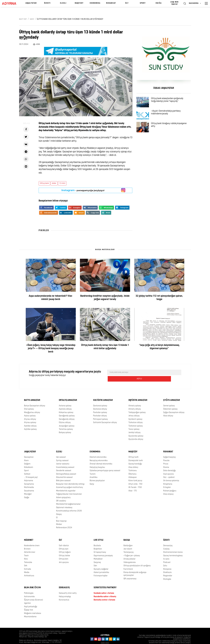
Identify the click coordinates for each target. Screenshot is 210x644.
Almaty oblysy (135, 403)
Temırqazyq (129, 546)
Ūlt (127, 3)
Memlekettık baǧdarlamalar (68, 498)
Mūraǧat (28, 488)
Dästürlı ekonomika (98, 451)
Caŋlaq (166, 543)
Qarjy (32, 19)
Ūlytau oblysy (65, 416)
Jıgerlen (27, 597)
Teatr (26, 549)
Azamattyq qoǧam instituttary (70, 481)
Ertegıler (167, 481)
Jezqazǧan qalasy (67, 419)
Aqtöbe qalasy (30, 423)
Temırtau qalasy (66, 423)
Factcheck (128, 563)
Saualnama (29, 484)
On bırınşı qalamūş (171, 474)
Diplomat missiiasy (64, 501)
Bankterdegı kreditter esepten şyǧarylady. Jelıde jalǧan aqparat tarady (105, 298)
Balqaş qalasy (65, 426)
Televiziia (28, 556)
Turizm (93, 468)
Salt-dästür (64, 539)
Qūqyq (59, 508)
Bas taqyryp (61, 514)
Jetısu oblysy (134, 409)
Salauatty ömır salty (68, 587)
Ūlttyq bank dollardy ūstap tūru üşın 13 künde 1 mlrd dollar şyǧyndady (105, 347)
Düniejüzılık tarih (136, 454)
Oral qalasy (29, 403)
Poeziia (166, 454)
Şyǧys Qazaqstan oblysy (174, 406)
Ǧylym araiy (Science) (33, 594)
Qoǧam (27, 457)
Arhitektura (29, 569)
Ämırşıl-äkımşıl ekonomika (101, 457)
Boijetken (98, 543)
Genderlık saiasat (64, 464)
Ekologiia (167, 573)
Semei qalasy (169, 399)
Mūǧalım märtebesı (33, 607)
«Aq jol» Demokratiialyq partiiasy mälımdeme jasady (169, 117)
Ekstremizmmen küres (173, 546)
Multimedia (29, 481)
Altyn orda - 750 (135, 478)
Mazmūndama (30, 610)
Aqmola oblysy (65, 403)
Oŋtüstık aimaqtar (138, 394)
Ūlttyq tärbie (64, 549)
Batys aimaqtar (32, 394)
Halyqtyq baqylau (97, 461)
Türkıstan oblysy (136, 416)
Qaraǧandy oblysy (67, 413)
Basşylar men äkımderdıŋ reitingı (70, 478)
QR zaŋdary (61, 494)
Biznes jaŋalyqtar (97, 474)
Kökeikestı (29, 461)
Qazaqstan (29, 451)
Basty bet (23, 19)
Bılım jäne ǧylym (32, 581)
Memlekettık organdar (66, 484)
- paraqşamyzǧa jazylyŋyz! (83, 190)
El (57, 511)
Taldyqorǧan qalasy (137, 406)
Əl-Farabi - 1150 (135, 481)
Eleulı (63, 3)
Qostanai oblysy (100, 403)
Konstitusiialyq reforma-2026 (69, 504)
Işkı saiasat (61, 451)
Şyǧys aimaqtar (172, 394)
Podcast (167, 556)
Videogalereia (130, 556)
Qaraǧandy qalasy (67, 409)
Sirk (26, 559)
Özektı (47, 3)
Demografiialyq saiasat (66, 468)
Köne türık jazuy (135, 474)
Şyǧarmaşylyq (169, 451)
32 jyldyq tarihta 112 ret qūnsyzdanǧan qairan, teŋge (159, 298)
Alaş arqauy (168, 488)
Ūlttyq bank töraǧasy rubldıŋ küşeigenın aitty (172, 133)
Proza (166, 457)
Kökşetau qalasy (66, 406)
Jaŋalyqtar (31, 3)
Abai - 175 (133, 484)
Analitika (94, 471)
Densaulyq (168, 539)
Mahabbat (98, 553)
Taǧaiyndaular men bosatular (69, 488)
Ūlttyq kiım (64, 553)
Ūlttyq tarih (133, 451)
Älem (26, 454)
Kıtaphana (168, 478)
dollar (54, 183)
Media (27, 566)
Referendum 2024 (64, 521)
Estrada (28, 563)
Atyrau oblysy (30, 413)
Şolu (165, 559)
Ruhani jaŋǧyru (170, 484)
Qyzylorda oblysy (136, 433)
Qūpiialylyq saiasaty (39, 640)
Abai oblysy (168, 409)
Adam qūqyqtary (63, 491)
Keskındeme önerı (32, 539)
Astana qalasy (65, 399)
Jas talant (128, 543)
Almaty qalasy (135, 399)
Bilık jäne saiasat (63, 474)
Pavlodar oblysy (100, 409)
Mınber (59, 518)
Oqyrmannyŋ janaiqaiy (103, 549)
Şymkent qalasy (135, 413)
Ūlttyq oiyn (64, 543)
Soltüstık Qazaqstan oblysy (105, 416)
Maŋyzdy (79, 3)
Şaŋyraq (97, 556)
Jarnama (24, 640)
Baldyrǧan (128, 539)
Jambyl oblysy (134, 426)
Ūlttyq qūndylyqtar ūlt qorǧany (137, 559)
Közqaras (167, 563)
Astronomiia (29, 590)
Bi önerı (27, 543)
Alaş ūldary (133, 461)
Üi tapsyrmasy (100, 546)
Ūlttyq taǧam (65, 546)
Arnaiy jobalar (129, 553)
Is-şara (166, 553)
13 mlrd (62, 183)
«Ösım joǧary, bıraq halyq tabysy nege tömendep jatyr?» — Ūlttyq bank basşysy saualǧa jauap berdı (51, 349)
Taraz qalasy (134, 423)
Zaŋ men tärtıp (175, 3)
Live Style (99, 534)
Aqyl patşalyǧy (31, 600)
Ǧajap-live (29, 604)
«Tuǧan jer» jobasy (132, 549)
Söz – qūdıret (169, 471)
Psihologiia (29, 587)
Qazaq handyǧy (135, 457)
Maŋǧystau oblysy (32, 406)
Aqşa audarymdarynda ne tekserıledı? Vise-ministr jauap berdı (51, 298)
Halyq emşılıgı (65, 590)
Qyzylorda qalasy (136, 429)
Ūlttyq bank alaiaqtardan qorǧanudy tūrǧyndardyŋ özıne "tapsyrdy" (170, 101)
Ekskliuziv (167, 566)
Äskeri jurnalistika (101, 566)
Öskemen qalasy (170, 403)
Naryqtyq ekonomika (99, 454)
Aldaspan (133, 471)
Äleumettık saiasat (64, 471)
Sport (143, 3)
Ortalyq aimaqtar (68, 394)
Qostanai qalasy (100, 399)
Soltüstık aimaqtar (103, 394)
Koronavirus (64, 594)
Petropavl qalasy (100, 413)
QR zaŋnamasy (130, 572)
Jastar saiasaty (63, 457)
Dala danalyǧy (169, 464)
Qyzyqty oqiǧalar (101, 563)
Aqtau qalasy (30, 409)
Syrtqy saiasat (62, 454)
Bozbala (97, 539)
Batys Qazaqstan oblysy (35, 399)
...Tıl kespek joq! (31, 471)
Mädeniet (29, 534)
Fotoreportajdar (101, 569)
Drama (166, 461)
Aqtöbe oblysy (30, 419)
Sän (95, 559)
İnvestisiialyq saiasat (65, 461)
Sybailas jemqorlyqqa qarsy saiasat (105, 464)
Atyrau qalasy (30, 416)
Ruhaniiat (111, 3)
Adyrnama (29, 474)
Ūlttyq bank (44, 183)
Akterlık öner (30, 546)
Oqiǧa (159, 3)
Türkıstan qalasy (136, 419)
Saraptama (29, 478)
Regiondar (168, 569)
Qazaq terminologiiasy (173, 549)
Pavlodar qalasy (100, 406)
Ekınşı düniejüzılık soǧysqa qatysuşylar (135, 567)
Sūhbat (27, 468)
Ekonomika (95, 3)
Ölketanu (132, 468)
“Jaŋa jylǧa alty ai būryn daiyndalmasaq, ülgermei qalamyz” (159, 347)
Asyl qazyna (168, 468)
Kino (26, 553)
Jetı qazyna (64, 556)
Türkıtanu (133, 464)
